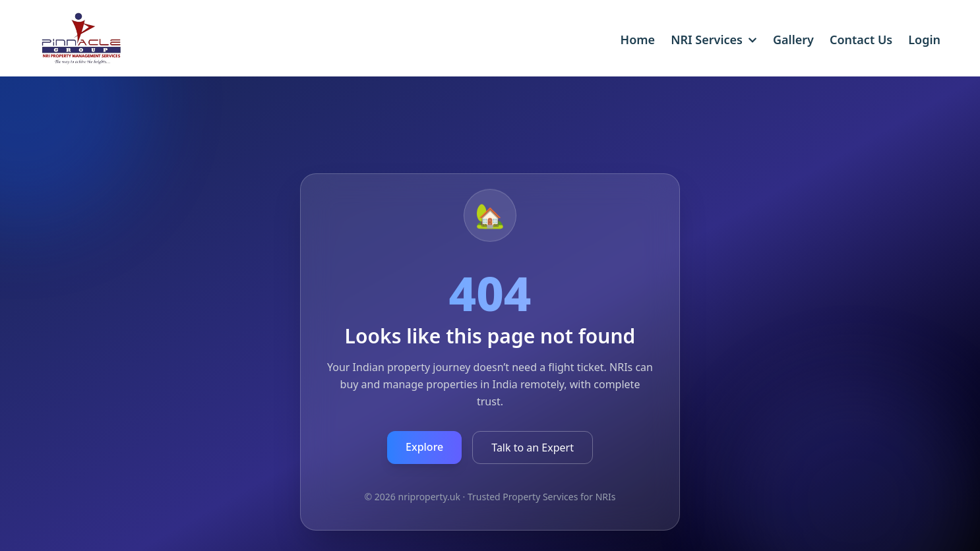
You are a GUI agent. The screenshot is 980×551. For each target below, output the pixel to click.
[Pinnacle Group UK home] (69, 45)
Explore (424, 447)
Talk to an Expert (533, 448)
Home (638, 40)
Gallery (793, 40)
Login (924, 40)
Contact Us (861, 40)
